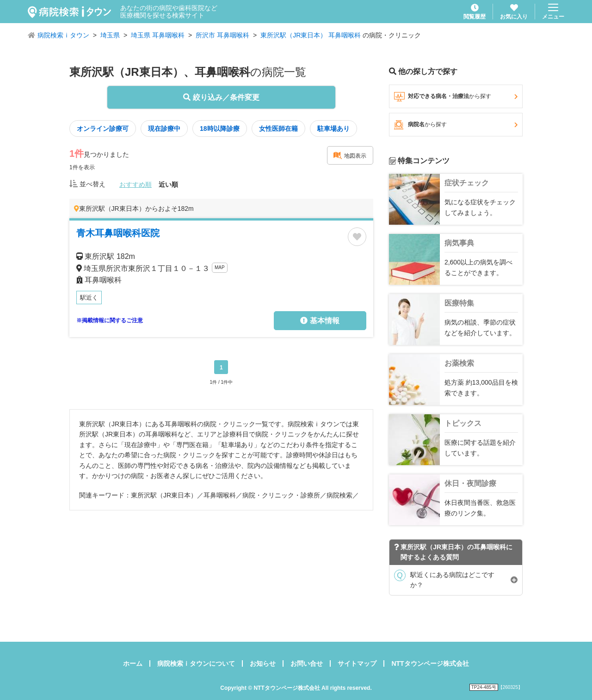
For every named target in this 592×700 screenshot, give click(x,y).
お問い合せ (307, 663)
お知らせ (263, 663)
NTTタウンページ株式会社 (430, 663)
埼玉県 (110, 35)
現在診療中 (164, 129)
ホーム (133, 663)
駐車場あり (333, 129)
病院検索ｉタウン (63, 35)
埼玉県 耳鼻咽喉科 (158, 35)
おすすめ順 (136, 184)
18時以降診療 (220, 129)
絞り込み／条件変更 (221, 97)
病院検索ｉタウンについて (196, 663)
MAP (220, 267)
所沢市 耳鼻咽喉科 (222, 35)
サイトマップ (357, 663)
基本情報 (320, 321)
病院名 (456, 125)
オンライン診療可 (103, 129)
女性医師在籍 (278, 129)
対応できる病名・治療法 (456, 97)
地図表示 (350, 155)
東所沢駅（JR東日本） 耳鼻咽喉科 (311, 35)
